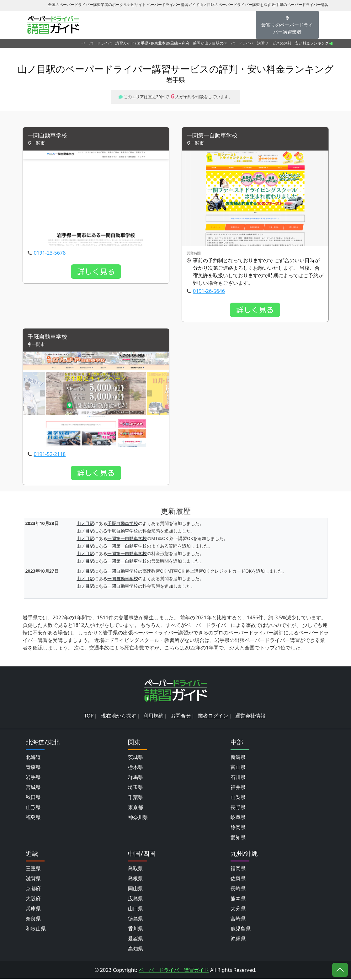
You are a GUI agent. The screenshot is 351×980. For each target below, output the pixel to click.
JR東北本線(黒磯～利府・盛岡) (176, 43)
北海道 (33, 758)
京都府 (33, 890)
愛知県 (238, 839)
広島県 (136, 900)
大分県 (238, 910)
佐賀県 (238, 880)
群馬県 (136, 778)
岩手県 (143, 43)
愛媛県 (136, 940)
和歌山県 (36, 930)
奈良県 (33, 920)
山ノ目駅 (85, 524)
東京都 (136, 808)
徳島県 (136, 920)
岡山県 (136, 890)
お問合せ (181, 717)
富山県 (238, 768)
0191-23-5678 (50, 253)
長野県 (238, 808)
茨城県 (136, 758)
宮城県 (33, 788)
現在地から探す (119, 717)
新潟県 (238, 758)
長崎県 (238, 890)
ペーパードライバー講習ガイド (108, 43)
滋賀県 (33, 880)
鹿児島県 (241, 930)
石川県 (238, 778)
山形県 (33, 808)
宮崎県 (238, 920)
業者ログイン (213, 717)
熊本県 (238, 900)
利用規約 (153, 717)
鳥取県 (136, 870)
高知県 (136, 950)
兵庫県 (33, 910)
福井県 (238, 788)
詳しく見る (96, 272)
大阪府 (33, 900)
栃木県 (136, 768)
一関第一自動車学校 (215, 136)
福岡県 (238, 870)
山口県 (136, 910)
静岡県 (238, 829)
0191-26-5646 (209, 292)
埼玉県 (136, 788)
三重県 (33, 870)
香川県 (136, 930)
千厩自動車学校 (50, 338)
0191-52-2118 (50, 455)
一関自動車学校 (50, 136)
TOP (89, 717)
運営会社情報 (250, 717)
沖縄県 (238, 940)
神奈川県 (138, 818)
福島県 (33, 818)
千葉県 (136, 798)
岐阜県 (238, 818)
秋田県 (33, 798)
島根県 (136, 880)
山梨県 (238, 798)
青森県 (33, 768)
